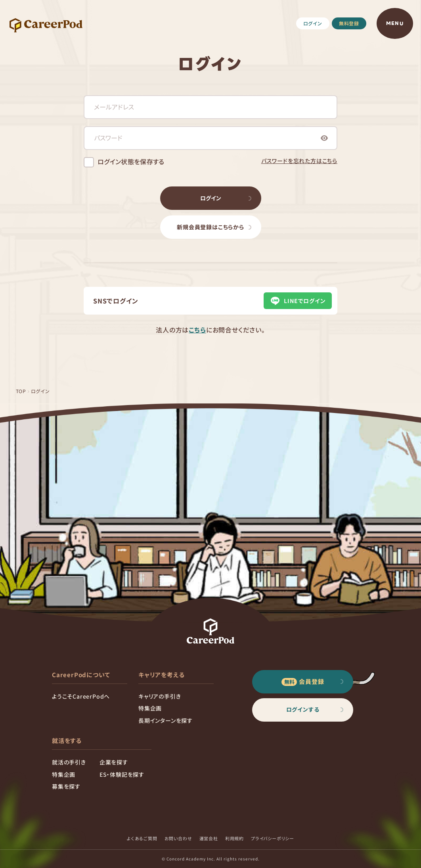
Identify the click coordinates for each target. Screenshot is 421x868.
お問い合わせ (178, 838)
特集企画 (150, 708)
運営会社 (209, 838)
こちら (197, 330)
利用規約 (234, 838)
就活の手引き (69, 762)
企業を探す (114, 762)
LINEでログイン (298, 301)
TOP (21, 391)
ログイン (313, 23)
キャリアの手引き (160, 696)
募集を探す (66, 786)
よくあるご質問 (142, 838)
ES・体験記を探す (122, 774)
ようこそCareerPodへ (81, 696)
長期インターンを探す (166, 720)
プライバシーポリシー (273, 838)
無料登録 (349, 23)
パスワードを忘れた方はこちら (299, 161)
